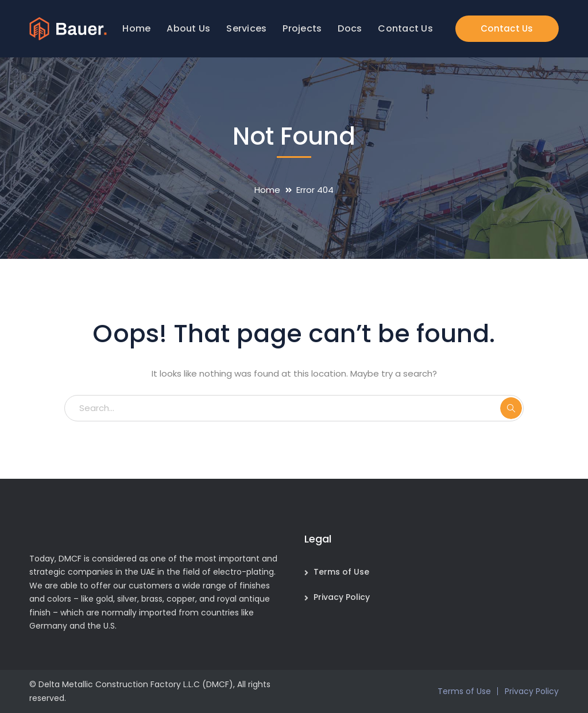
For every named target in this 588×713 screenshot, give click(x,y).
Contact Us (507, 28)
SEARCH (511, 408)
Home (267, 190)
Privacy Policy (342, 597)
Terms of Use (341, 572)
